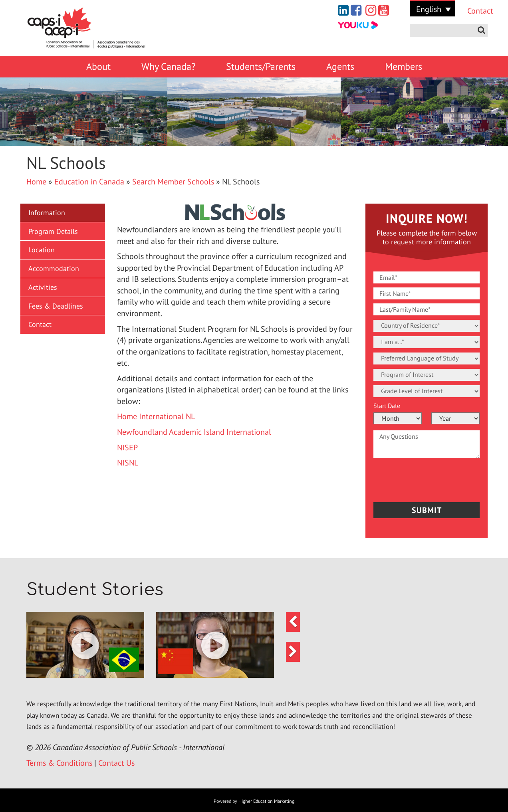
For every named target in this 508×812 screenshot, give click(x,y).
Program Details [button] (53, 231)
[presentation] (420, 478)
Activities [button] (43, 287)
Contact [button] (40, 324)
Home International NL (156, 416)
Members (404, 66)
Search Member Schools (173, 182)
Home (36, 182)
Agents (340, 66)
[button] (85, 646)
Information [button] (47, 213)
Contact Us (116, 764)
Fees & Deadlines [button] (56, 306)
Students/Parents (261, 66)
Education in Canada (89, 182)
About (98, 66)
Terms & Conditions (59, 764)
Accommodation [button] (54, 268)
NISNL (128, 463)
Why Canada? (168, 66)
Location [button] (42, 250)
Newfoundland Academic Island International (194, 432)
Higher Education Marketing (266, 802)
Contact (474, 11)
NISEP (127, 448)
